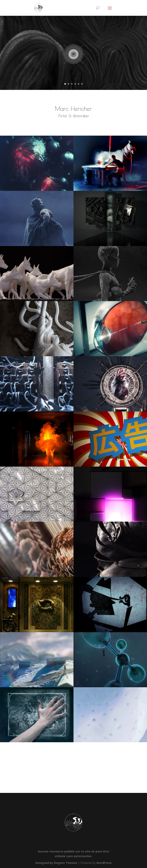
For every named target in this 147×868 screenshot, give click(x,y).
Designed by (45, 863)
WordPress (104, 863)
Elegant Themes (66, 863)
